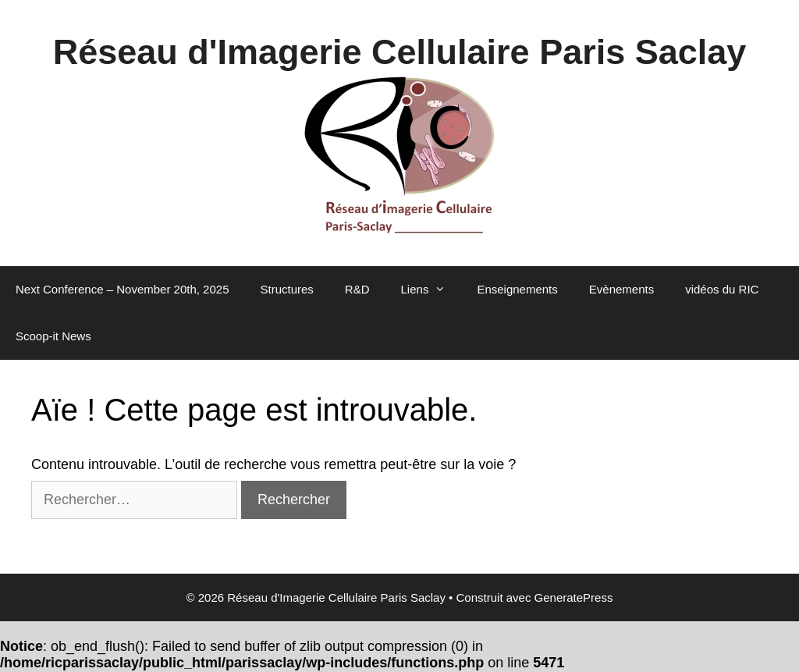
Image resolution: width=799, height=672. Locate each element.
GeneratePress (574, 597)
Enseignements (517, 289)
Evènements (621, 289)
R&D (357, 289)
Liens (431, 290)
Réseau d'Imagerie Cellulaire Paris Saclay (400, 52)
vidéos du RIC (722, 289)
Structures (287, 289)
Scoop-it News (53, 336)
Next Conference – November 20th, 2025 (123, 289)
